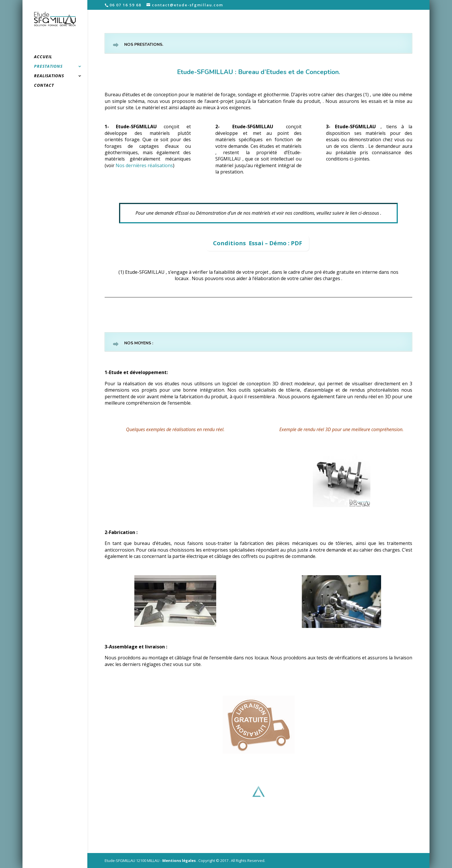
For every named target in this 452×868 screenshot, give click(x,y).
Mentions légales (179, 861)
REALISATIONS (49, 76)
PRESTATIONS (48, 67)
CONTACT (44, 86)
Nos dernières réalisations (144, 165)
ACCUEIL (43, 57)
